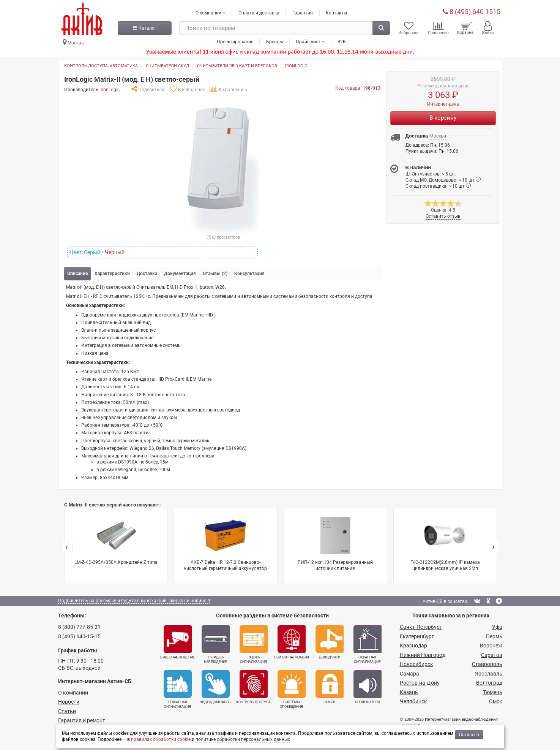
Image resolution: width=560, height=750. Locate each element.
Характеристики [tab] (112, 274)
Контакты (336, 13)
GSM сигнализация (292, 642)
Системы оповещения (292, 689)
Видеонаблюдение (177, 642)
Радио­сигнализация (254, 644)
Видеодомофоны (216, 687)
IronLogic (296, 66)
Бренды (274, 41)
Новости (69, 702)
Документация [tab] (180, 274)
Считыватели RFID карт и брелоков (237, 66)
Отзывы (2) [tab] (215, 274)
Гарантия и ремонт (82, 720)
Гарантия (303, 13)
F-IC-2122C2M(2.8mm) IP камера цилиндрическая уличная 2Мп (445, 543)
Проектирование (235, 41)
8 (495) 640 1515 (472, 11)
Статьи (67, 711)
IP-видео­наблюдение (216, 644)
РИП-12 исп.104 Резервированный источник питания (335, 543)
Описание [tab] (77, 274)
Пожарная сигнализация (178, 689)
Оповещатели (368, 687)
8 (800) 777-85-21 (79, 627)
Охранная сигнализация (368, 644)
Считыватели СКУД (167, 66)
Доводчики (330, 642)
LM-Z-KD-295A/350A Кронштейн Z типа (116, 540)
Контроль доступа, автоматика (101, 66)
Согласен (469, 735)
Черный (115, 252)
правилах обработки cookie (161, 739)
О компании (73, 693)
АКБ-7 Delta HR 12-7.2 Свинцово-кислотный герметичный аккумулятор (226, 543)
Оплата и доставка (259, 13)
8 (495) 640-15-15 (79, 636)
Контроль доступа (253, 687)
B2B (342, 41)
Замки (330, 687)
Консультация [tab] (249, 274)
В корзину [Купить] (443, 118)
